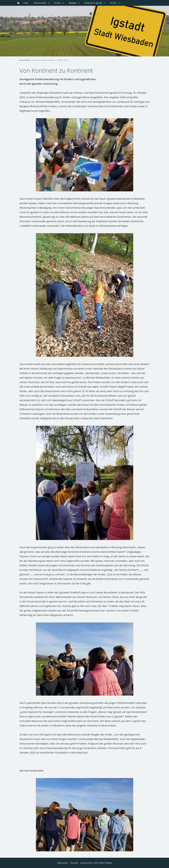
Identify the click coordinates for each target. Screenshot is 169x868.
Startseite (35, 60)
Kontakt (74, 863)
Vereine (44, 60)
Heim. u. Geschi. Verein (59, 60)
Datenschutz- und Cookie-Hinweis (96, 863)
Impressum (63, 863)
